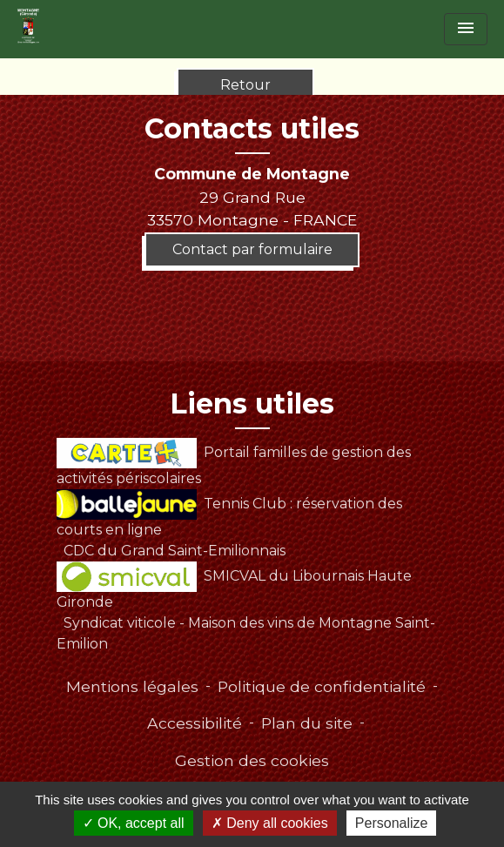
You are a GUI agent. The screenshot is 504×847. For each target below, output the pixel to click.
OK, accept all (134, 823)
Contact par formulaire (252, 249)
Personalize (392, 823)
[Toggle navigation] (466, 29)
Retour (245, 85)
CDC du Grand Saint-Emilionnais (175, 551)
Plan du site (307, 723)
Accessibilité (195, 723)
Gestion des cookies (252, 760)
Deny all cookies (270, 823)
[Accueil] (29, 26)
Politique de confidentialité (322, 686)
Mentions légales (132, 686)
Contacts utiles (252, 129)
